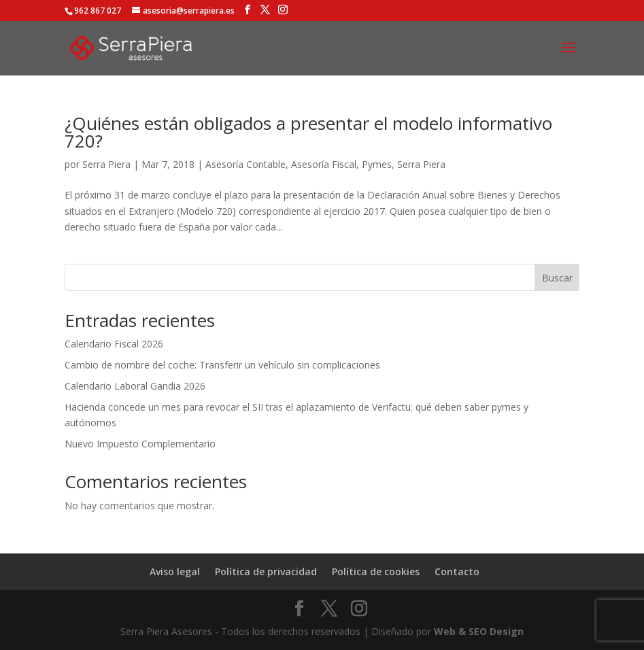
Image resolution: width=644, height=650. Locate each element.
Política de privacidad (266, 571)
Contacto (457, 571)
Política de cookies (376, 571)
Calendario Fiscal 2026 (114, 344)
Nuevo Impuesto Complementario (140, 444)
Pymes (377, 164)
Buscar (557, 278)
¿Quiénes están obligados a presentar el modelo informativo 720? (308, 132)
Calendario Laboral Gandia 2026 (135, 386)
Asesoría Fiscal (324, 164)
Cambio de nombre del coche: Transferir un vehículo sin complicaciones (222, 365)
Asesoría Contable (245, 164)
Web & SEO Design (479, 631)
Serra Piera (106, 164)
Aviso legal (175, 571)
